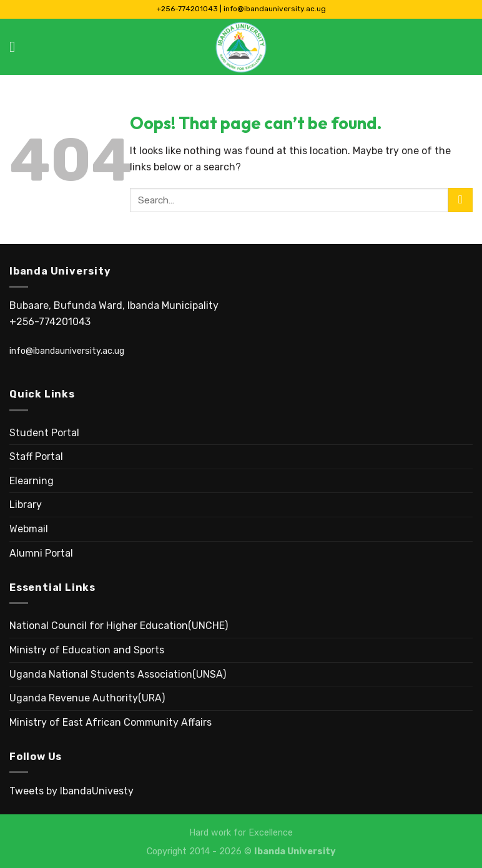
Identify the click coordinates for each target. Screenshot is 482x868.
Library (26, 505)
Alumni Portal (41, 553)
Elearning (32, 481)
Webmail (29, 529)
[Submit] (460, 200)
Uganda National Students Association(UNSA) (118, 674)
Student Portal (44, 433)
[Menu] (17, 46)
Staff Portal (36, 456)
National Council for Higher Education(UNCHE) (119, 626)
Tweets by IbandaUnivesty (71, 791)
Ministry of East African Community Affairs (111, 722)
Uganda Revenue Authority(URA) (87, 698)
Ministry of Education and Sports (87, 650)
